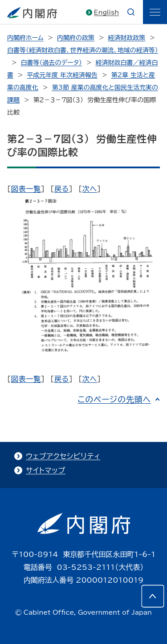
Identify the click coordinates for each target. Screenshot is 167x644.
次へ (90, 189)
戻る (62, 189)
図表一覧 (26, 189)
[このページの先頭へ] (153, 596)
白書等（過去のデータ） (51, 63)
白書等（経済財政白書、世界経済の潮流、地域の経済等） (83, 50)
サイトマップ (46, 470)
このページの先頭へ (114, 399)
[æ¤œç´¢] (131, 12)
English (106, 12)
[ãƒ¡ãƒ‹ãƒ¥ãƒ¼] (155, 12)
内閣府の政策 (76, 38)
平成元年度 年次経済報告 (62, 75)
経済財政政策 (126, 38)
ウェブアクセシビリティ (63, 456)
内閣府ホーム (25, 38)
